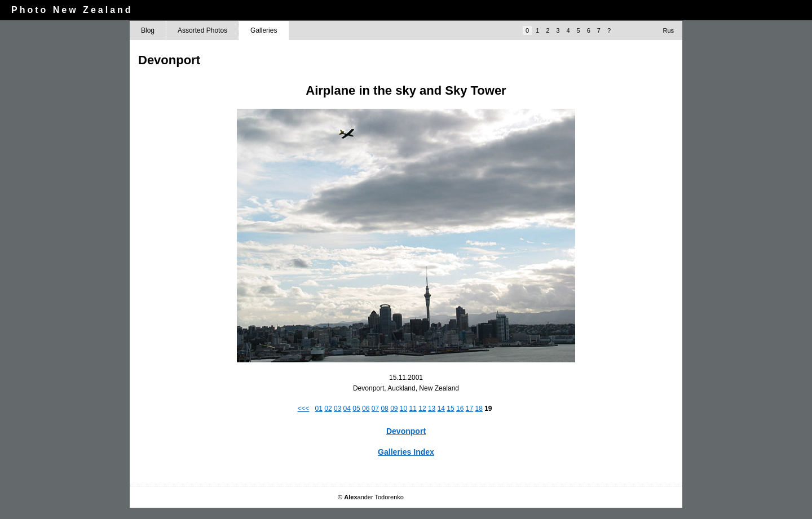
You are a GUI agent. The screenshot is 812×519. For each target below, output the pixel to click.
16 (460, 409)
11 (413, 409)
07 (375, 409)
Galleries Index (406, 452)
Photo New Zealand (72, 10)
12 (422, 409)
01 (319, 409)
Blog (148, 30)
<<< (303, 409)
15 (450, 409)
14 (441, 409)
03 (337, 409)
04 (347, 409)
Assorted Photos (202, 30)
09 (394, 409)
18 (478, 409)
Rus (668, 30)
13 (432, 409)
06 (366, 409)
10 (403, 409)
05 (356, 409)
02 (328, 409)
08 (384, 409)
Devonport (406, 431)
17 (469, 409)
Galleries (264, 30)
